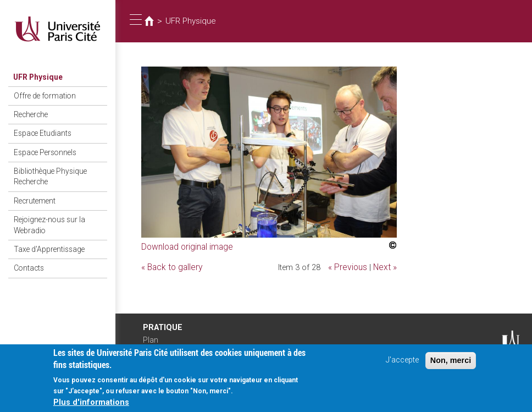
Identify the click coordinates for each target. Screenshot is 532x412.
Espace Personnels (41, 147)
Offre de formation (40, 94)
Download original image (185, 246)
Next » (386, 265)
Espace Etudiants (40, 129)
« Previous (351, 265)
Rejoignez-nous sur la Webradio (46, 213)
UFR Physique (35, 77)
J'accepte (402, 364)
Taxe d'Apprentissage (46, 236)
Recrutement (32, 191)
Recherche (29, 111)
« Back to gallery (170, 265)
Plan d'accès (154, 344)
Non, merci (451, 364)
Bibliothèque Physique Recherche (47, 169)
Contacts (26, 253)
